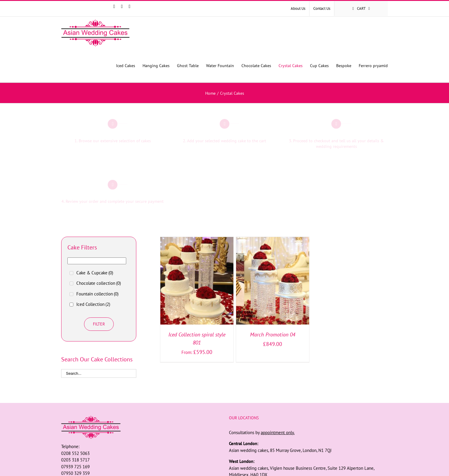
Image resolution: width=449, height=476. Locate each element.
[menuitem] (298, 9)
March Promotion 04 (273, 335)
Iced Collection (93, 304)
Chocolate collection (99, 283)
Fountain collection (97, 294)
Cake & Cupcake (95, 273)
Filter (99, 324)
